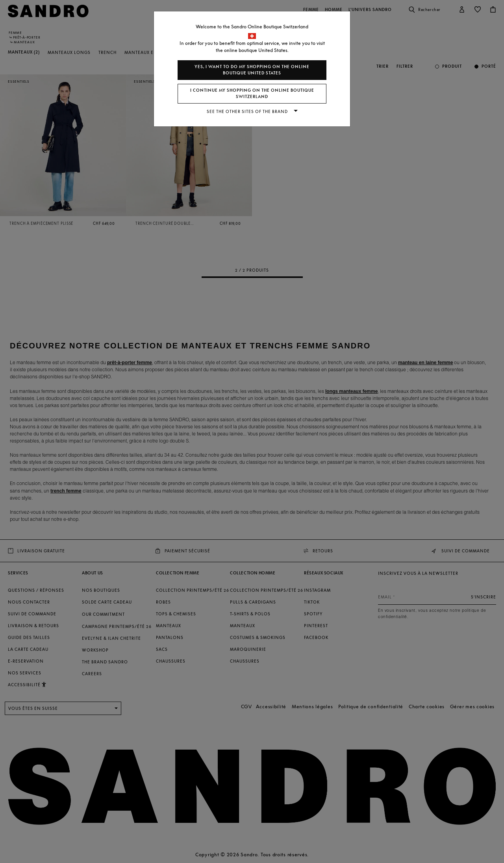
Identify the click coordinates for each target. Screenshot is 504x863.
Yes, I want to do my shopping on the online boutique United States (252, 70)
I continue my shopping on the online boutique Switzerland (252, 94)
